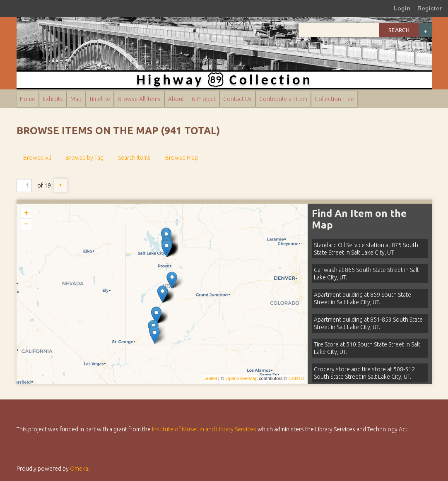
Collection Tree (334, 99)
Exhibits (53, 99)
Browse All (37, 158)
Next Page (61, 185)
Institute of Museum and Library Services (204, 429)
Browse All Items (139, 99)
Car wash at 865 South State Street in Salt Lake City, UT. (366, 274)
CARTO (296, 378)
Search (399, 30)
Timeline (100, 99)
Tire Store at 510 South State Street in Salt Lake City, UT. (367, 348)
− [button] (26, 224)
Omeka (79, 469)
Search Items (134, 158)
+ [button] (26, 213)
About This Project (192, 99)
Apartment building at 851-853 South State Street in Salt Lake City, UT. (368, 323)
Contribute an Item (283, 99)
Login (402, 8)
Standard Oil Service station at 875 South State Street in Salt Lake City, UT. (366, 249)
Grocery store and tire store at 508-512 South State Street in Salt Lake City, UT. (364, 373)
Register (430, 8)
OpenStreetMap (241, 378)
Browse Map (182, 158)
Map (76, 99)
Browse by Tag (84, 158)
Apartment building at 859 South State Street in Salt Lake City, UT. (362, 298)
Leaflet (210, 378)
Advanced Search (426, 30)
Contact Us (237, 99)
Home (28, 99)
